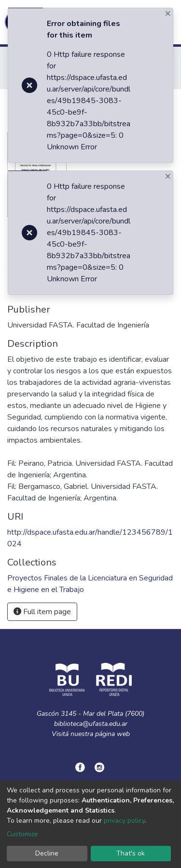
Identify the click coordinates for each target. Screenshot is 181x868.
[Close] (169, 13)
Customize (22, 834)
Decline (47, 853)
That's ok (131, 853)
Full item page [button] (42, 612)
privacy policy (124, 821)
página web (112, 734)
